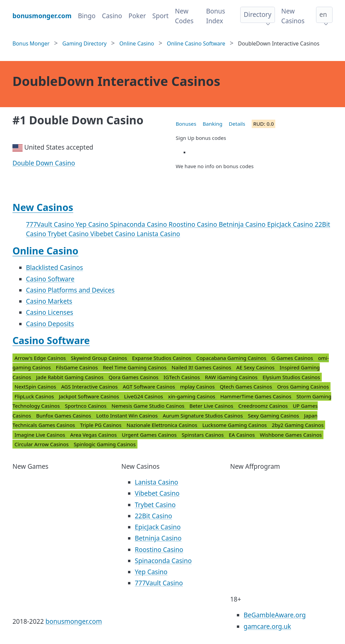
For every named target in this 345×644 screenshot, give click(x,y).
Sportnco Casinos (86, 406)
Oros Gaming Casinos (303, 387)
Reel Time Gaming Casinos (135, 367)
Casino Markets (49, 301)
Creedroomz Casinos (264, 406)
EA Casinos (242, 435)
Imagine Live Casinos (40, 435)
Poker (137, 16)
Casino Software (50, 279)
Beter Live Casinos (212, 406)
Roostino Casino (194, 224)
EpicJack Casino (291, 224)
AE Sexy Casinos (256, 367)
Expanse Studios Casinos (162, 358)
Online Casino (45, 251)
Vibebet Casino (114, 234)
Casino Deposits (50, 324)
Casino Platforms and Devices (70, 290)
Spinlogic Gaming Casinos (105, 444)
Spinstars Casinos (203, 435)
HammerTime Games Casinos (257, 396)
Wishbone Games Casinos (291, 435)
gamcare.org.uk (267, 626)
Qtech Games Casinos (246, 387)
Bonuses (186, 124)
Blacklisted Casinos (54, 268)
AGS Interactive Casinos (90, 387)
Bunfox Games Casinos (64, 416)
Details (237, 124)
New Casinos (293, 16)
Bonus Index (216, 16)
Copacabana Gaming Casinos (232, 358)
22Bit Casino (153, 516)
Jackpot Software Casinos (90, 396)
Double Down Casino (44, 163)
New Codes (184, 16)
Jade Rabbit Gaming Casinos (70, 377)
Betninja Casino (243, 224)
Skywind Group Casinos (100, 358)
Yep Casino (93, 224)
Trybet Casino (69, 234)
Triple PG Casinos (102, 425)
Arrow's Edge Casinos (41, 358)
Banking (212, 124)
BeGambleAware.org (275, 615)
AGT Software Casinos (149, 387)
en (323, 14)
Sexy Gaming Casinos (274, 416)
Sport (160, 16)
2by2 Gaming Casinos (298, 425)
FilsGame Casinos (77, 367)
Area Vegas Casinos (94, 435)
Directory (257, 14)
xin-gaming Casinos (192, 396)
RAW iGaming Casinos (232, 377)
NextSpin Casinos (36, 387)
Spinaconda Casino (139, 224)
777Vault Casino (51, 224)
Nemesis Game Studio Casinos (149, 406)
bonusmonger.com (74, 621)
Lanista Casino (159, 234)
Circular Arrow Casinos (42, 444)
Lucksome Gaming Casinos (235, 425)
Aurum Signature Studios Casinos (203, 416)
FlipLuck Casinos (35, 396)
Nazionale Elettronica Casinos (163, 425)
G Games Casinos (293, 358)
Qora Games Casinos (134, 377)
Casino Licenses (50, 312)
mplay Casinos (198, 387)
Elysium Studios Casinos (291, 377)
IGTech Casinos (182, 377)
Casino (112, 16)
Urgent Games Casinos (150, 435)
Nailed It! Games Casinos (202, 367)
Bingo (87, 16)
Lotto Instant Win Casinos (128, 416)
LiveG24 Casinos (144, 396)
